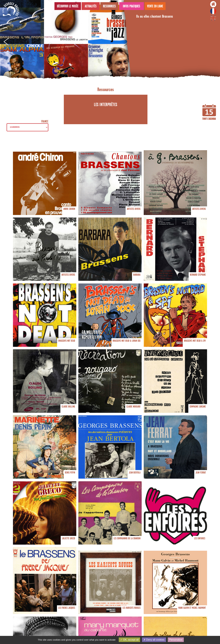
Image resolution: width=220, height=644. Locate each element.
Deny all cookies (154, 640)
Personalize (176, 640)
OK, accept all (129, 640)
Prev (6, 42)
